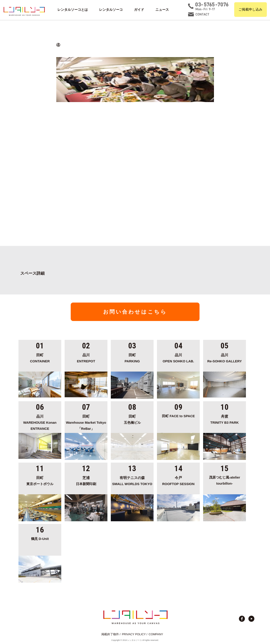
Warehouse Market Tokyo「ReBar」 (86, 422)
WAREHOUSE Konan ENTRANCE (40, 422)
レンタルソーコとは (73, 10)
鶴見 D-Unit (40, 539)
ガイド (139, 10)
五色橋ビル (132, 419)
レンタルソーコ (111, 10)
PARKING (132, 357)
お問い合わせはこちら (135, 312)
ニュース (162, 10)
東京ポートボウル (40, 480)
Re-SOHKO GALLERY (225, 357)
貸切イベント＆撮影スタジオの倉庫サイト (24, 11)
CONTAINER (40, 357)
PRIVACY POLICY (134, 634)
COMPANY (156, 634)
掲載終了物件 (110, 634)
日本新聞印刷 (86, 480)
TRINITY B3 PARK (225, 419)
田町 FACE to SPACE (178, 416)
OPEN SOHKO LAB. (178, 357)
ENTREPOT (86, 357)
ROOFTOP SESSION (178, 480)
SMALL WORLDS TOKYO (132, 480)
